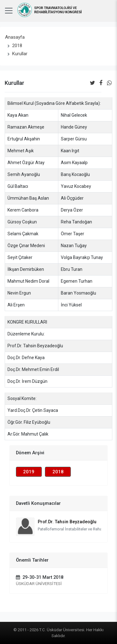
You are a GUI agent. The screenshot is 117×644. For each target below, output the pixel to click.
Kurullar (20, 54)
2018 (17, 46)
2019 (29, 472)
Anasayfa (15, 37)
